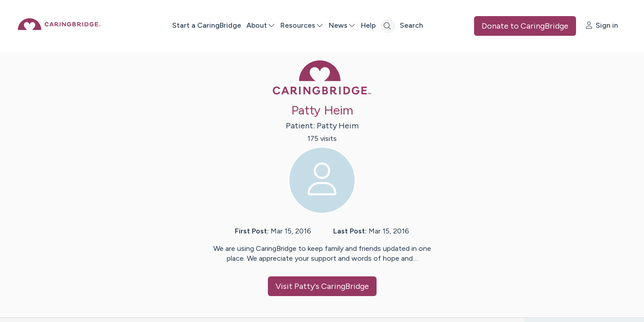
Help (398, 25)
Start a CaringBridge (237, 25)
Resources (332, 25)
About (291, 25)
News (372, 25)
